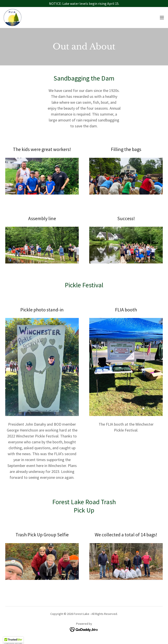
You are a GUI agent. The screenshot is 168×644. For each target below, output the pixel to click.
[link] (12, 18)
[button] (162, 18)
